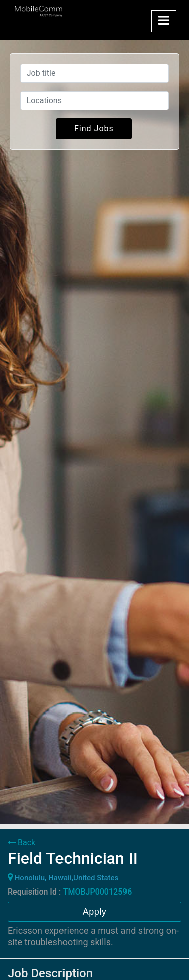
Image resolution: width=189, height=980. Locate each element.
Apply (95, 912)
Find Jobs (94, 128)
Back (21, 842)
